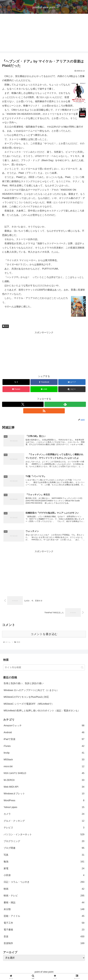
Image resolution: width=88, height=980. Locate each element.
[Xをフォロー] (23, 404)
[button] (72, 389)
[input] (44, 668)
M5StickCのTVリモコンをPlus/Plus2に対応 (26, 698)
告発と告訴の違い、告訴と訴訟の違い (24, 684)
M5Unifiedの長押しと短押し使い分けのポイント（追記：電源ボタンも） (42, 711)
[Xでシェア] (16, 382)
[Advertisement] (44, 33)
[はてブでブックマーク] (72, 382)
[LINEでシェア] (44, 389)
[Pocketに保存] (16, 389)
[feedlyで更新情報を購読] (65, 404)
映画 (5, 326)
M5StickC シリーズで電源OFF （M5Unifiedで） (29, 704)
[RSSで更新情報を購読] (44, 411)
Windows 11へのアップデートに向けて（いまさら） (31, 691)
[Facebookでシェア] (44, 382)
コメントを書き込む (44, 635)
